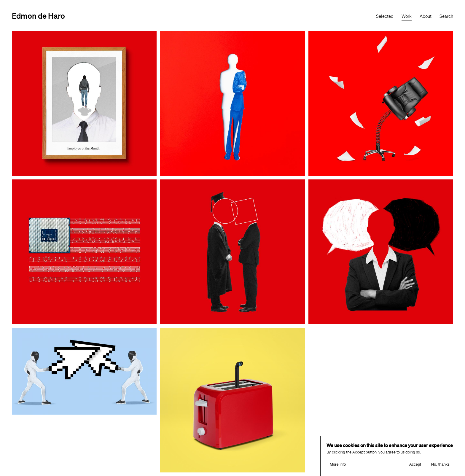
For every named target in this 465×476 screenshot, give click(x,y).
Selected (385, 16)
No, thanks (440, 465)
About (426, 16)
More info (338, 465)
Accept (415, 465)
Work (407, 16)
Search (446, 16)
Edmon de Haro (38, 16)
